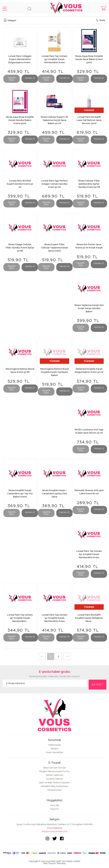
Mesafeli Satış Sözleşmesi (54, 786)
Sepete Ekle (12, 79)
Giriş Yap (55, 805)
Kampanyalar (54, 790)
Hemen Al (30, 78)
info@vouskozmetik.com (55, 831)
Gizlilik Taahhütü (55, 775)
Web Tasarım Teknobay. (55, 863)
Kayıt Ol (54, 809)
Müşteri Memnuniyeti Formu (54, 771)
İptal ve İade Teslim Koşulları (54, 782)
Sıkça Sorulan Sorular (55, 768)
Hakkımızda (54, 745)
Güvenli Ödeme (54, 779)
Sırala (102, 20)
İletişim (55, 749)
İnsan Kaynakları (54, 752)
